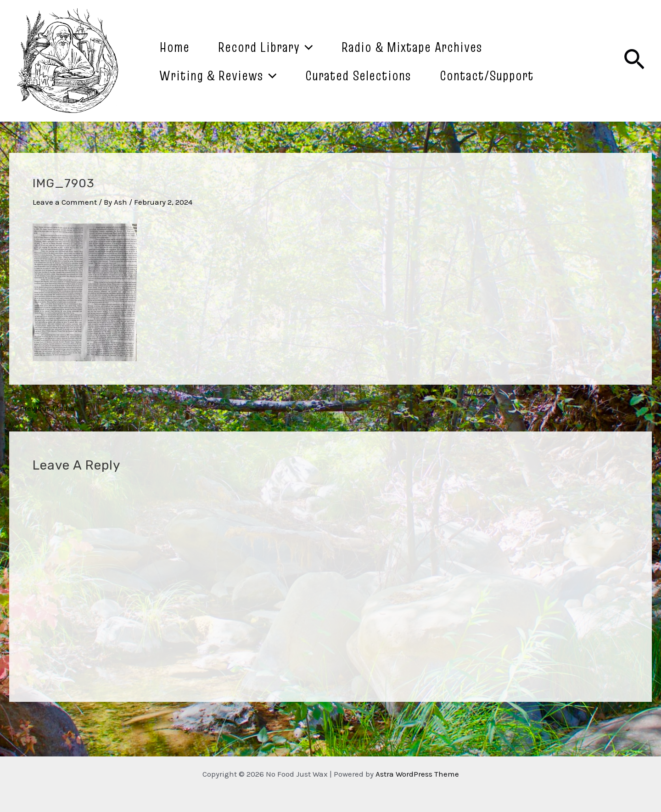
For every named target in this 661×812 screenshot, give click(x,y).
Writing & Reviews (218, 75)
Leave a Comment (65, 202)
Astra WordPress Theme (417, 774)
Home (174, 47)
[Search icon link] (634, 61)
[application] (306, 47)
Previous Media (42, 408)
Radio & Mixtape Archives (412, 47)
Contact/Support (487, 75)
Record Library (266, 47)
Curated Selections (358, 75)
